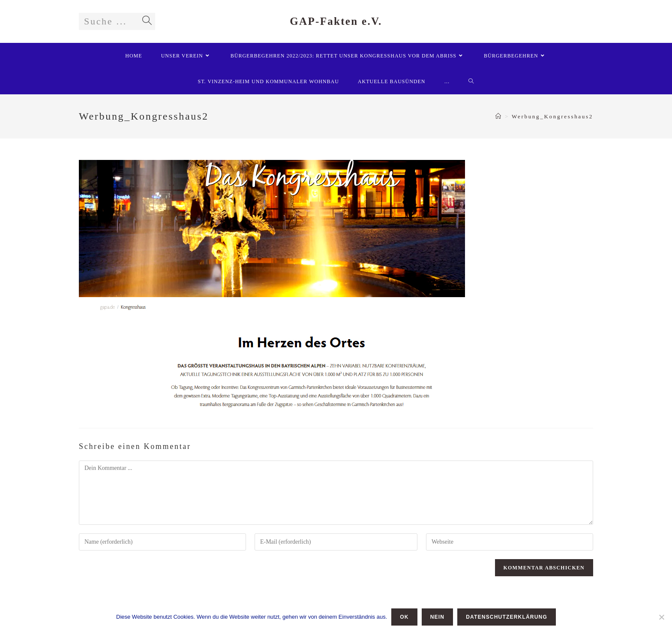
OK (404, 617)
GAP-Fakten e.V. (336, 21)
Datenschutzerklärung (507, 617)
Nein (437, 617)
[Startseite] (499, 116)
